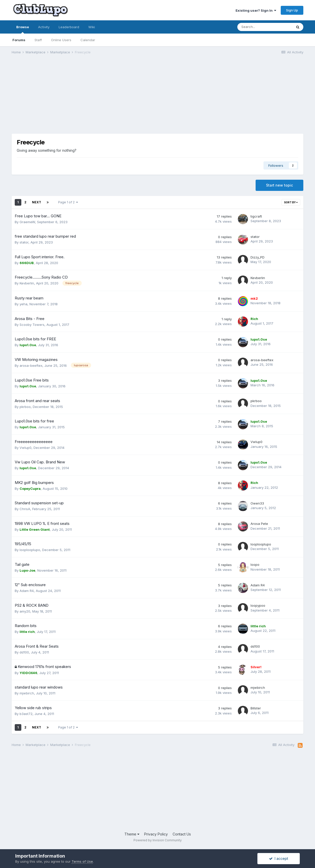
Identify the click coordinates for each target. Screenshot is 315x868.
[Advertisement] (104, 98)
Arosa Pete (259, 524)
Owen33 (257, 503)
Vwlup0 (26, 448)
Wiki (92, 27)
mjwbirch (27, 693)
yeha (23, 304)
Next (37, 202)
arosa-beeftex (31, 366)
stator (24, 242)
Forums (19, 40)
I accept (279, 858)
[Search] (265, 27)
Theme (132, 834)
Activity (44, 27)
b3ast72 (26, 714)
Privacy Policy (156, 834)
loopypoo (258, 605)
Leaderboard (69, 27)
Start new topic (279, 185)
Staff (38, 40)
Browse (23, 29)
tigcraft (256, 216)
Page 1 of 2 (68, 202)
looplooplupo (30, 550)
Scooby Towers (32, 325)
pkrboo (25, 407)
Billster (256, 708)
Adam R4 (27, 591)
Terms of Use (82, 861)
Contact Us (182, 834)
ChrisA (25, 509)
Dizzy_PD (258, 257)
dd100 (24, 652)
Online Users (61, 40)
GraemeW (27, 222)
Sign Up (292, 10)
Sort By (291, 202)
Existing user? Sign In (256, 10)
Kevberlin (27, 283)
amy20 (25, 611)
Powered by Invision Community (158, 840)
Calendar (88, 40)
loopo (255, 565)
